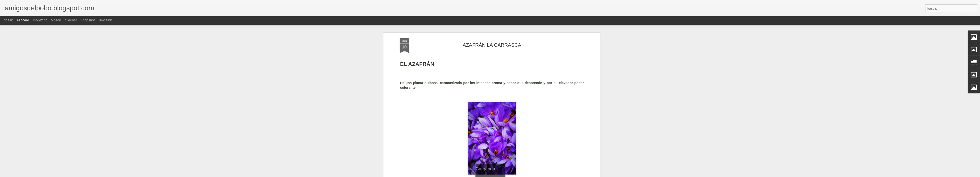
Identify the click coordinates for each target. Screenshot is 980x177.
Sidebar (71, 20)
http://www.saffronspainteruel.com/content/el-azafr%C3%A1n (446, 132)
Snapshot (88, 20)
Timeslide (105, 20)
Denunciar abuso (525, 174)
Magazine (40, 20)
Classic (8, 20)
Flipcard (23, 20)
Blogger (509, 174)
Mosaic (56, 20)
